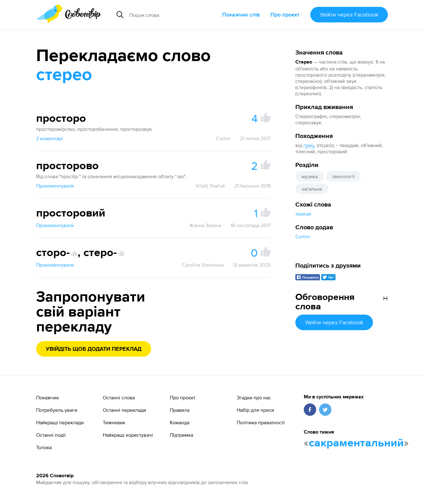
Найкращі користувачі (128, 435)
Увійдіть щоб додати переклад (94, 349)
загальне (312, 189)
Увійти (349, 14)
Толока (44, 447)
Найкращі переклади (60, 422)
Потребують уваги (57, 410)
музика (310, 176)
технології (343, 176)
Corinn (303, 236)
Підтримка (181, 435)
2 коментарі (50, 138)
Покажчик (48, 397)
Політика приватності (261, 422)
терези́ (303, 214)
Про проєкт (285, 14)
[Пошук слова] (172, 15)
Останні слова (119, 397)
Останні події (51, 435)
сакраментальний (356, 443)
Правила (180, 410)
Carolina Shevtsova (203, 265)
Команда (180, 422)
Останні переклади (124, 410)
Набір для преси (255, 410)
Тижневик (114, 422)
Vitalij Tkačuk (210, 186)
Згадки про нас (254, 397)
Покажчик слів (241, 14)
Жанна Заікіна (205, 225)
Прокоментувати (55, 186)
